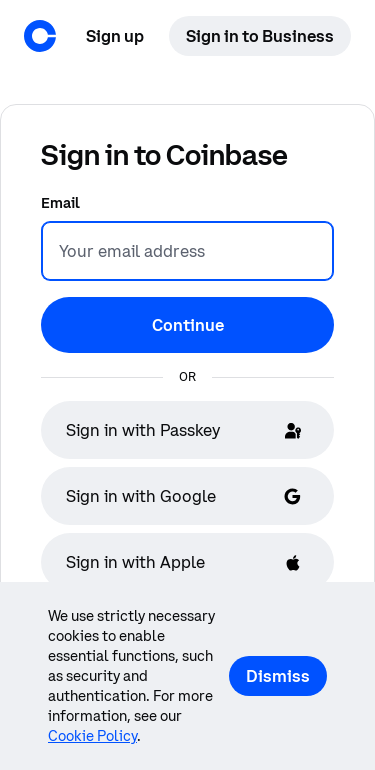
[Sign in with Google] (187, 496)
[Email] (187, 251)
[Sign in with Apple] (187, 562)
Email (60, 203)
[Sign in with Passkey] (187, 430)
